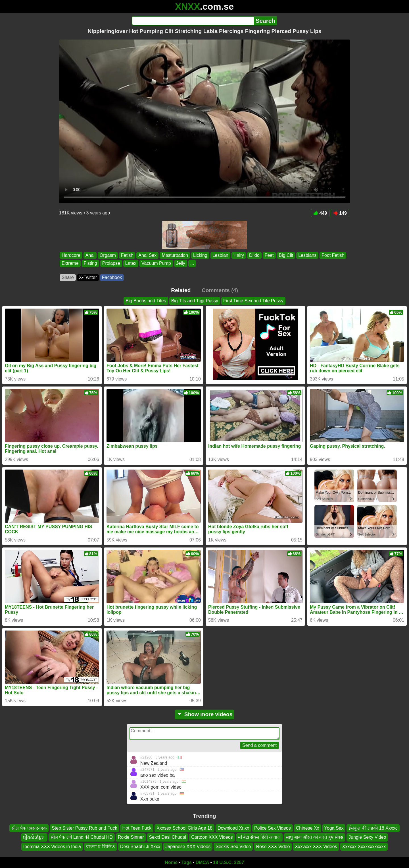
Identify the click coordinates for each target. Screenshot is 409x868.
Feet (269, 255)
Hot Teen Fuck (137, 828)
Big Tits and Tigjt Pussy (195, 301)
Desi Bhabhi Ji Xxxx (140, 847)
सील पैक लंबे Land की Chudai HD (82, 837)
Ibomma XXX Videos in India (52, 847)
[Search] (193, 21)
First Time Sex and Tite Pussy (253, 301)
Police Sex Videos (273, 828)
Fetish (127, 255)
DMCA (202, 862)
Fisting (90, 263)
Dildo (254, 255)
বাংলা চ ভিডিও (101, 847)
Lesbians (307, 255)
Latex (131, 263)
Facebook (112, 277)
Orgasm (108, 255)
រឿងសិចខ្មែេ (34, 837)
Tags (187, 862)
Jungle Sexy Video (367, 837)
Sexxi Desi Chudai (167, 837)
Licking (200, 255)
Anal (90, 255)
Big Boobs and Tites (146, 301)
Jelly (181, 263)
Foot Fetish (333, 255)
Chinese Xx (308, 828)
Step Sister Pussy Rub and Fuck (84, 828)
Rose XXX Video (273, 847)
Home (171, 862)
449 (320, 213)
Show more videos (205, 714)
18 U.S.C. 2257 (229, 862)
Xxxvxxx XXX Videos (316, 847)
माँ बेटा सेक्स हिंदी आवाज (259, 837)
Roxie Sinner (131, 837)
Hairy (239, 255)
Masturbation (175, 255)
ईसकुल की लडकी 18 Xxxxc (373, 828)
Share (68, 277)
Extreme (70, 263)
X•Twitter (88, 277)
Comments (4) (220, 290)
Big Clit (286, 255)
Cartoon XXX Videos (212, 837)
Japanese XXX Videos (188, 847)
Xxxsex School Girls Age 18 (184, 828)
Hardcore (71, 255)
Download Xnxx (233, 828)
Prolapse (111, 263)
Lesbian (220, 255)
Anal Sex (147, 255)
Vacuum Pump (156, 263)
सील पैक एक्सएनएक (29, 828)
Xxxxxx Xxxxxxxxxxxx (364, 847)
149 (340, 213)
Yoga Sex (334, 828)
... (192, 263)
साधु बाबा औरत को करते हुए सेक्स (315, 837)
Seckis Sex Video (233, 847)
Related (181, 290)
